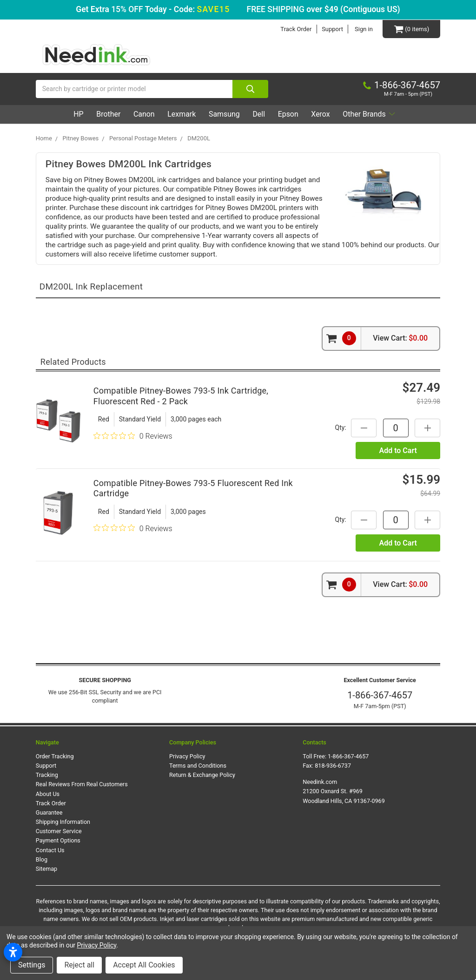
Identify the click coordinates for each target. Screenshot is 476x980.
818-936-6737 (333, 766)
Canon (142, 114)
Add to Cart (398, 451)
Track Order (296, 29)
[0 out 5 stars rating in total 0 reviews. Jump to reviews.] (133, 436)
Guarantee (49, 812)
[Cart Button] (411, 29)
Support (332, 29)
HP (74, 114)
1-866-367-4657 (380, 695)
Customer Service (59, 831)
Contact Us (50, 850)
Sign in (364, 29)
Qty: (341, 428)
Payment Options (58, 840)
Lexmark (180, 114)
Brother (105, 114)
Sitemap (46, 869)
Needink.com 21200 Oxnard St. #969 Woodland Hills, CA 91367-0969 (344, 791)
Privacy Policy (187, 756)
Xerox (323, 114)
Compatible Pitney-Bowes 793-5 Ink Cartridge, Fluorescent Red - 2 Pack (181, 396)
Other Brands (373, 114)
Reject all (79, 965)
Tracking (47, 775)
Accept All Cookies (144, 965)
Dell (260, 114)
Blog (42, 859)
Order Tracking (55, 756)
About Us (48, 794)
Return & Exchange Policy (202, 775)
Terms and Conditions (198, 766)
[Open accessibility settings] (13, 952)
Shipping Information (63, 822)
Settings (32, 965)
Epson (290, 114)
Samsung (224, 114)
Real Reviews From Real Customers (82, 784)
